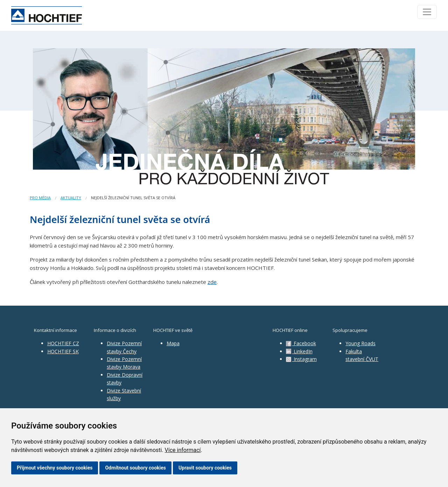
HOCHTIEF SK (63, 351)
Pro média (40, 198)
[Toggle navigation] (427, 12)
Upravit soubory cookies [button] (205, 468)
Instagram (301, 359)
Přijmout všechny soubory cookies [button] (55, 468)
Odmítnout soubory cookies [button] (135, 468)
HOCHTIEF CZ (63, 343)
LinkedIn (299, 351)
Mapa (173, 343)
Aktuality (71, 198)
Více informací (183, 450)
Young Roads (360, 343)
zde (212, 282)
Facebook (301, 343)
